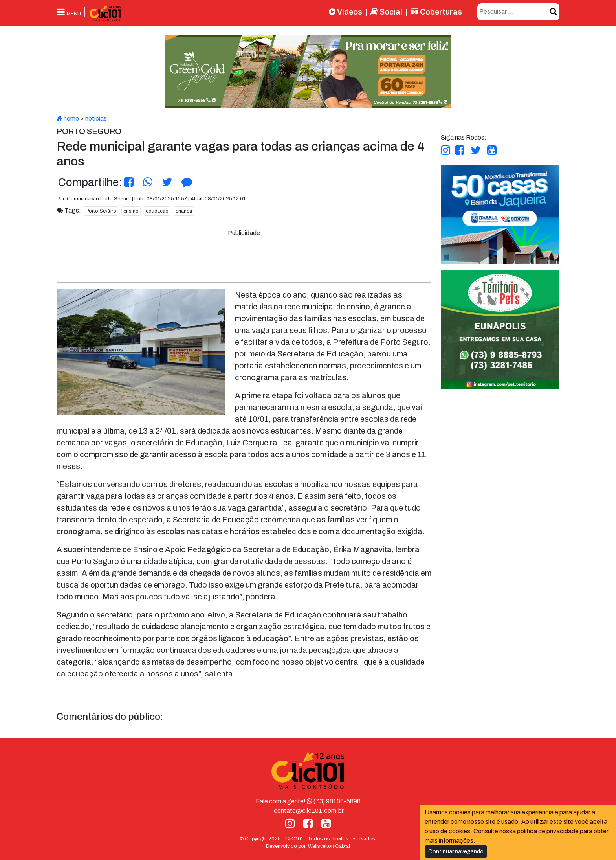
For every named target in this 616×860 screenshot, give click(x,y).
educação (157, 211)
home (68, 119)
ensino (131, 211)
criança (184, 211)
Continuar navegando (456, 852)
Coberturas (436, 12)
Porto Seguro (101, 211)
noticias (96, 119)
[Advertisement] (244, 255)
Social (386, 12)
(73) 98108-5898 (334, 801)
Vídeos (346, 12)
